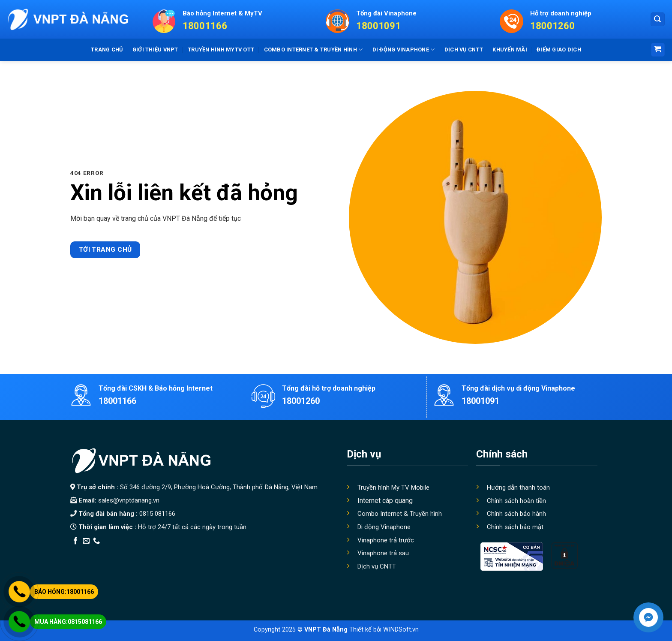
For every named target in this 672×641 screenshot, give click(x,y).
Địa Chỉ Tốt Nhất (167, 552)
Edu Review (88, 552)
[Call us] (96, 541)
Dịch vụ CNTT (464, 50)
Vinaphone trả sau (383, 553)
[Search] (658, 20)
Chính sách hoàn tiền (516, 501)
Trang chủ (107, 50)
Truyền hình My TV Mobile (393, 488)
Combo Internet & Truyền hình (400, 514)
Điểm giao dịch (559, 50)
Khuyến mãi (510, 50)
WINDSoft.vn (401, 630)
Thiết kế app (125, 552)
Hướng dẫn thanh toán (518, 488)
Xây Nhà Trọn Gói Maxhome (232, 552)
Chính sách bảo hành (516, 514)
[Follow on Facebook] (75, 541)
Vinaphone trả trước (386, 540)
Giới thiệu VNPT (155, 50)
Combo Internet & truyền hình (313, 50)
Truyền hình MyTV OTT (221, 50)
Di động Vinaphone (404, 50)
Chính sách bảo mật (515, 527)
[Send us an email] (86, 541)
